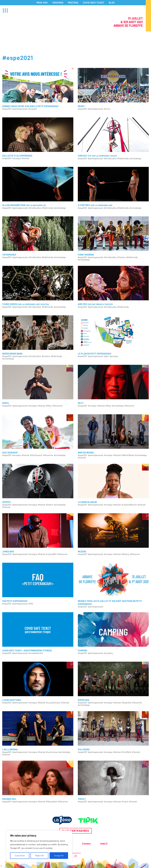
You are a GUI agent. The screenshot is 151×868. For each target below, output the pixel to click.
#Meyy (108, 406)
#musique (17, 158)
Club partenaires (76, 831)
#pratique (114, 356)
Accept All (59, 855)
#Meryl (49, 406)
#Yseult (125, 802)
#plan (106, 356)
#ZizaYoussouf (36, 455)
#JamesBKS (51, 554)
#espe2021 (7, 109)
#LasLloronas (52, 752)
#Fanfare (121, 257)
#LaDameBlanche (129, 505)
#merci (107, 109)
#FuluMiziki (126, 752)
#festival (25, 158)
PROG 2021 (42, 3)
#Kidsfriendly (123, 159)
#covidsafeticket (36, 653)
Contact (86, 843)
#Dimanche (58, 406)
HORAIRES (58, 3)
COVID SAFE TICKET (94, 3)
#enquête (33, 109)
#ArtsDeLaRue (110, 159)
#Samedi (82, 458)
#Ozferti (50, 505)
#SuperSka (126, 703)
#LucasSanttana (53, 703)
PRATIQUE (73, 3)
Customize (20, 855)
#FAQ (31, 604)
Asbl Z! (104, 843)
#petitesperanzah (20, 109)
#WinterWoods (128, 455)
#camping (108, 653)
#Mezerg (125, 554)
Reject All (39, 855)
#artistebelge (135, 159)
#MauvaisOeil (52, 802)
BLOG (112, 3)
